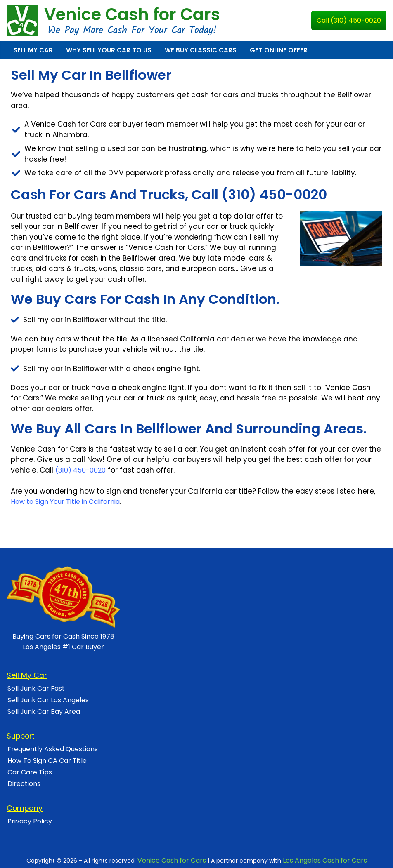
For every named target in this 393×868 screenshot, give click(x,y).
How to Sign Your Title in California (65, 502)
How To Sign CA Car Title (47, 761)
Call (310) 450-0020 (349, 20)
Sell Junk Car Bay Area (44, 712)
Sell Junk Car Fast (36, 688)
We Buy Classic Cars (201, 50)
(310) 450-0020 (80, 470)
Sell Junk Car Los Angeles (48, 700)
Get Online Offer (279, 50)
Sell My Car (33, 50)
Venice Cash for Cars (132, 14)
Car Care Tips (30, 772)
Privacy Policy (30, 821)
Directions (24, 784)
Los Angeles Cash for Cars (325, 860)
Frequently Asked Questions (53, 749)
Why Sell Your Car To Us (109, 50)
